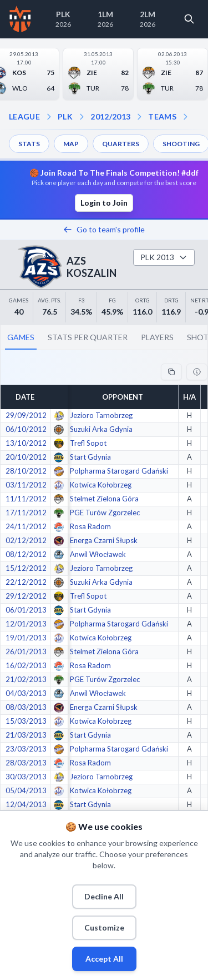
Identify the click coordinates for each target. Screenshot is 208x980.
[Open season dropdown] (82, 117)
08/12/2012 (26, 554)
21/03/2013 (26, 735)
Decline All (104, 896)
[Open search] (189, 19)
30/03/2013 (26, 777)
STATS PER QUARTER (88, 337)
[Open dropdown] (185, 117)
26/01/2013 (26, 651)
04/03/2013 (26, 693)
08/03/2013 (26, 707)
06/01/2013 (26, 610)
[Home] (20, 19)
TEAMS (162, 116)
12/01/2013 (26, 624)
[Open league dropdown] (49, 117)
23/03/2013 (26, 749)
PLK (65, 116)
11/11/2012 (26, 499)
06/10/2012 (26, 429)
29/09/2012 (26, 415)
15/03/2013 (26, 721)
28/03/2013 (26, 763)
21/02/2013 (26, 679)
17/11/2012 (26, 513)
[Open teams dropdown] (139, 117)
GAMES (21, 337)
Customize (104, 927)
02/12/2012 (26, 540)
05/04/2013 (26, 790)
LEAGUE (24, 116)
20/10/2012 (26, 457)
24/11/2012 (26, 526)
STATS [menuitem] (29, 144)
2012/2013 (110, 116)
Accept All (104, 959)
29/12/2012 (26, 596)
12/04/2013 (26, 804)
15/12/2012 (26, 568)
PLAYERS (157, 337)
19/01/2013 (26, 638)
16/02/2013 (26, 665)
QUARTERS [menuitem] (121, 144)
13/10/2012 (26, 443)
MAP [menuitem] (71, 144)
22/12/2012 (26, 582)
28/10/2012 (26, 471)
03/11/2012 (26, 485)
